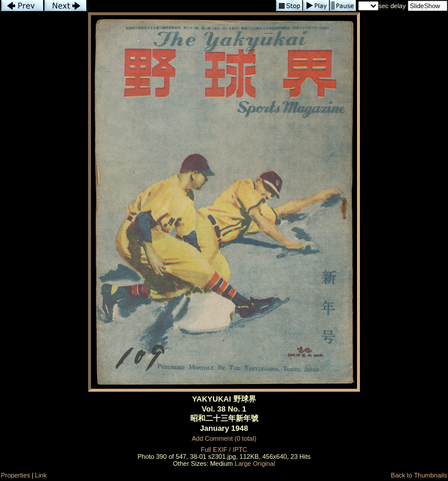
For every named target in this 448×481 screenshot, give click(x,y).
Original (264, 463)
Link (41, 475)
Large (243, 463)
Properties (16, 475)
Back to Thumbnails (419, 475)
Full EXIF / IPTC (224, 449)
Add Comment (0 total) (224, 438)
